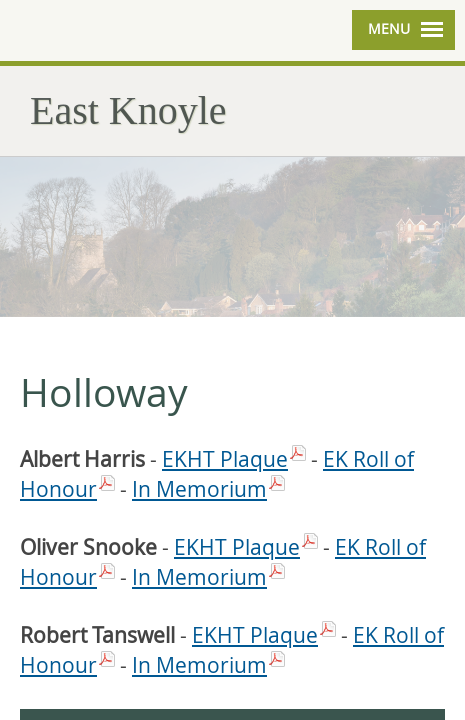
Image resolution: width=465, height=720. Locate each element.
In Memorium (199, 489)
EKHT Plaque (225, 459)
